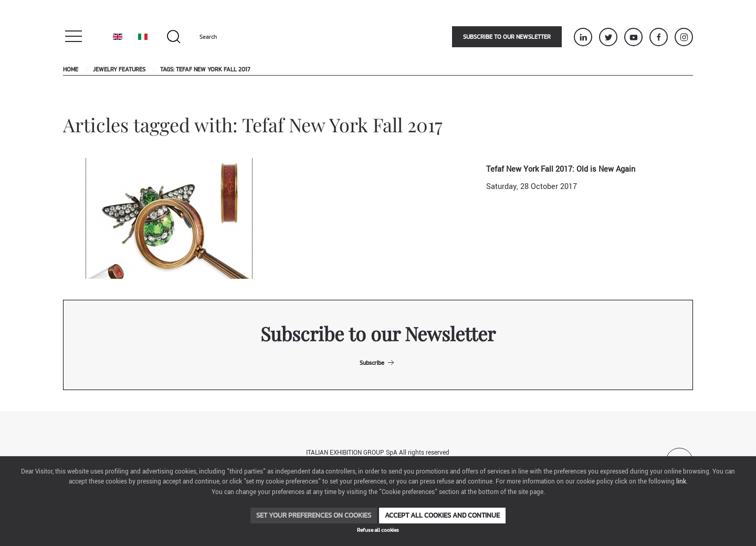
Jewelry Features (119, 69)
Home (71, 69)
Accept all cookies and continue (442, 515)
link (681, 482)
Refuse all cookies (378, 530)
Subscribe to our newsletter (507, 37)
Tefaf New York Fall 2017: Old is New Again (561, 169)
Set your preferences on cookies (314, 515)
